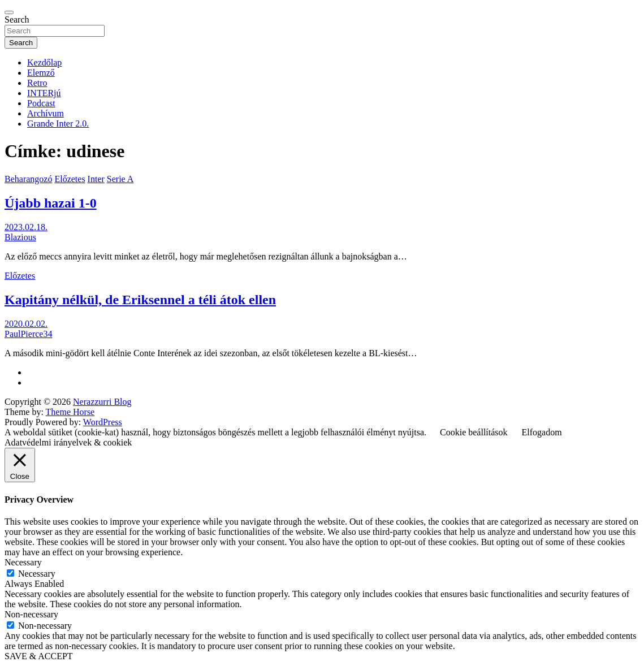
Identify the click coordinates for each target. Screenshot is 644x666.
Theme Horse (70, 412)
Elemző (41, 73)
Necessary (37, 574)
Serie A (120, 179)
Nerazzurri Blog (102, 402)
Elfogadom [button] (542, 432)
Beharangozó (28, 179)
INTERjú (44, 93)
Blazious (20, 237)
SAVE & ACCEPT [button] (39, 656)
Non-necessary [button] (31, 614)
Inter (96, 179)
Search (17, 20)
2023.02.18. (26, 227)
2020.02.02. (26, 324)
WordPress (103, 422)
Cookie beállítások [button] (474, 432)
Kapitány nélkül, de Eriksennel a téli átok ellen (140, 300)
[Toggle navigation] (9, 12)
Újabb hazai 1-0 (51, 203)
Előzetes (70, 179)
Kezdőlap (44, 62)
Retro (37, 83)
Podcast (41, 103)
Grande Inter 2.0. (58, 124)
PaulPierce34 (28, 334)
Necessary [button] (23, 562)
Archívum (46, 113)
